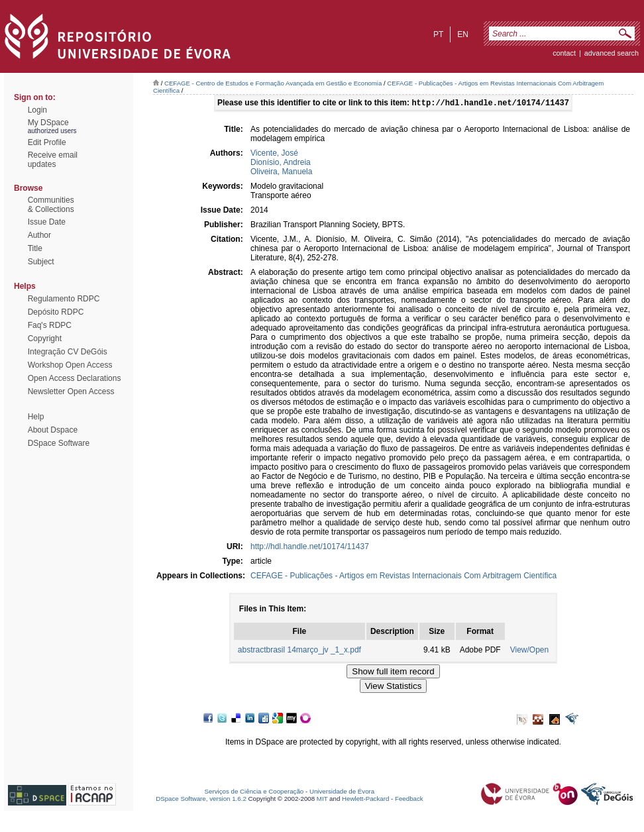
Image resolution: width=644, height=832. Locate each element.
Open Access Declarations (75, 378)
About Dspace (53, 430)
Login (37, 110)
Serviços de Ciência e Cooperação (254, 793)
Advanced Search (612, 53)
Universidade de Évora (342, 793)
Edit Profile (47, 142)
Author (39, 235)
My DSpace (48, 123)
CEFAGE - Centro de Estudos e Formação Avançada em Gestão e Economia (273, 83)
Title (35, 248)
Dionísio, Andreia (281, 164)
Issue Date (47, 222)
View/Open (529, 651)
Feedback (409, 800)
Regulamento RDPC (64, 299)
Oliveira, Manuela (281, 173)
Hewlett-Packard (365, 800)
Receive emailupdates (53, 160)
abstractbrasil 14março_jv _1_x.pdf (299, 651)
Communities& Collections (51, 205)
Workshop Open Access (70, 365)
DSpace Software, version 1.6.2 (201, 800)
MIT (322, 800)
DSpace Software (59, 443)
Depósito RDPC (56, 312)
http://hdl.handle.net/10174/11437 (310, 548)
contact (564, 53)
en (463, 34)
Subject (41, 262)
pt (438, 34)
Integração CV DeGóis (68, 352)
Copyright (45, 338)
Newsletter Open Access (71, 391)
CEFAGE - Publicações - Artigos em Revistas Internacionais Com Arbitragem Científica (403, 577)
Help (36, 417)
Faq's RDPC (50, 325)
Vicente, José (274, 154)
